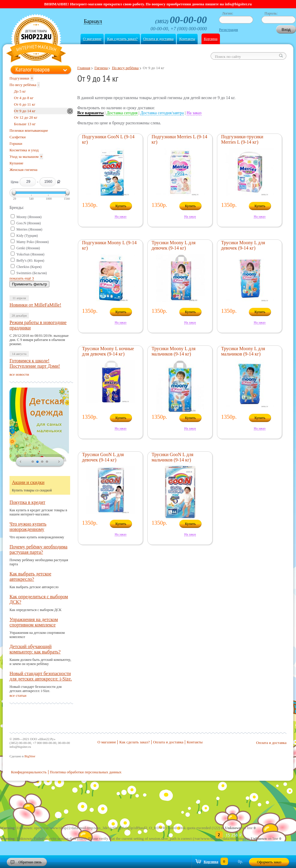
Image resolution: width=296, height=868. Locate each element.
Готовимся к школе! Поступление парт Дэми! (35, 363)
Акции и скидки (28, 482)
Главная (84, 68)
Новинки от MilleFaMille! (35, 305)
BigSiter (30, 756)
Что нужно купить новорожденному (28, 527)
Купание (16, 163)
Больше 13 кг (25, 124)
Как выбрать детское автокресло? (30, 576)
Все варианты (90, 113)
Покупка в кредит (27, 502)
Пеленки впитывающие (29, 130)
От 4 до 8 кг (24, 98)
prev (21, 462)
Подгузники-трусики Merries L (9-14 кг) (242, 139)
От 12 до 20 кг (26, 117)
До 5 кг (20, 91)
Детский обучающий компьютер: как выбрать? (35, 649)
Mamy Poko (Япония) (33, 242)
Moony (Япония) (29, 217)
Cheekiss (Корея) (29, 267)
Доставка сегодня (122, 113)
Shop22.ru (36, 39)
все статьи (18, 695)
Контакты (187, 39)
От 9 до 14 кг (25, 111)
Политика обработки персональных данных (86, 772)
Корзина (211, 39)
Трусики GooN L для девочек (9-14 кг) (103, 457)
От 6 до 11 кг (25, 104)
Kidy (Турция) (27, 236)
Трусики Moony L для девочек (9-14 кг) (174, 245)
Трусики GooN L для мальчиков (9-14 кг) (173, 457)
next (59, 462)
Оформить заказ (269, 862)
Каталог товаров (33, 69)
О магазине (92, 39)
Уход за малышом (24, 157)
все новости (19, 374)
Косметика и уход (24, 150)
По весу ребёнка (125, 68)
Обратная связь (30, 862)
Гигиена (101, 68)
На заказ (194, 113)
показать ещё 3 (22, 278)
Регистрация (229, 30)
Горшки (16, 143)
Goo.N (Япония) (29, 223)
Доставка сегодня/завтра (162, 113)
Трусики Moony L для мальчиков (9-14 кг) (174, 351)
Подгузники (19, 78)
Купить (121, 206)
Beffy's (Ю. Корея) (30, 261)
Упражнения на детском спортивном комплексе (34, 622)
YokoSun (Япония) (30, 254)
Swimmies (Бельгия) (32, 273)
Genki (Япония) (28, 248)
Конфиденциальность (29, 772)
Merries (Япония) (29, 229)
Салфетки (18, 137)
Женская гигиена (23, 170)
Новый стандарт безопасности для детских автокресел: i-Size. (41, 676)
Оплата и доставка (158, 39)
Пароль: (271, 13)
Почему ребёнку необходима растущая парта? (38, 549)
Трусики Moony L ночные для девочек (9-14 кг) (108, 351)
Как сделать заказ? (122, 39)
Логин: (228, 13)
